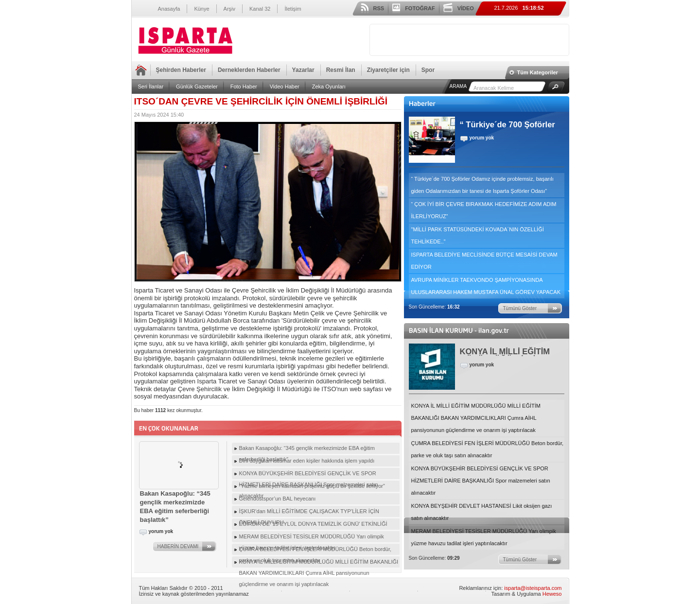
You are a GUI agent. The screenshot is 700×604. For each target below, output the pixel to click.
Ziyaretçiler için (388, 70)
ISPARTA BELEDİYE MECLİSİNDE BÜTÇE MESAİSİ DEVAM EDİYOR (484, 261)
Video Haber (285, 86)
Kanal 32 (260, 9)
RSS (379, 8)
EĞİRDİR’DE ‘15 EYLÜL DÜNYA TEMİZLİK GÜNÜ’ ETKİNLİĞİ (313, 524)
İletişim (293, 9)
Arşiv (229, 9)
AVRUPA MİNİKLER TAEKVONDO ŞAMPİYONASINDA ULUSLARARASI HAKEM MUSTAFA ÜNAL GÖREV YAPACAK (486, 286)
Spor (428, 70)
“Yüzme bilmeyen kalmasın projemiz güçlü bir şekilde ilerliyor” (312, 486)
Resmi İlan (341, 70)
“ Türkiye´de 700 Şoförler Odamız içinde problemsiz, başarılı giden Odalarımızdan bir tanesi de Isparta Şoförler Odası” (482, 185)
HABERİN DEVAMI (178, 546)
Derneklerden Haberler (249, 70)
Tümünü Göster (520, 308)
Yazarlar (303, 70)
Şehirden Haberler (181, 70)
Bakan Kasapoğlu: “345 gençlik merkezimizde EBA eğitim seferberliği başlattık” (307, 449)
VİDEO (466, 8)
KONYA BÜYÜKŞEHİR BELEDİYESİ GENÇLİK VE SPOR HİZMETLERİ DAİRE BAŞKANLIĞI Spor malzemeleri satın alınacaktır (481, 481)
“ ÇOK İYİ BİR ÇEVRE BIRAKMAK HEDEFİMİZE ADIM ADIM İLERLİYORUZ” (484, 210)
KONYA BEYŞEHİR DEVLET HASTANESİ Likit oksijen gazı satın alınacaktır (482, 512)
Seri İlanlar (151, 86)
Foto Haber (244, 86)
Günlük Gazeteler (197, 86)
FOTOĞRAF (420, 8)
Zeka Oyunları (329, 86)
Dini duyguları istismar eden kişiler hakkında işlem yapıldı (307, 461)
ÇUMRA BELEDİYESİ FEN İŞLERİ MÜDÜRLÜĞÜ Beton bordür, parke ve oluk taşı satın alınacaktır (488, 449)
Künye (201, 9)
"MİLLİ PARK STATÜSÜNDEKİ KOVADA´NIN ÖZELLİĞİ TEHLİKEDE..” (478, 235)
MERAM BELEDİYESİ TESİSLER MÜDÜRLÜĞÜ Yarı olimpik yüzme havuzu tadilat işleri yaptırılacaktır (484, 537)
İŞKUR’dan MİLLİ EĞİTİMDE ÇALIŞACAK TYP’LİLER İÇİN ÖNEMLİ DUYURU (309, 513)
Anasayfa (169, 9)
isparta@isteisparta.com (533, 588)
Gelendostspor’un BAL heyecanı (278, 499)
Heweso (552, 594)
